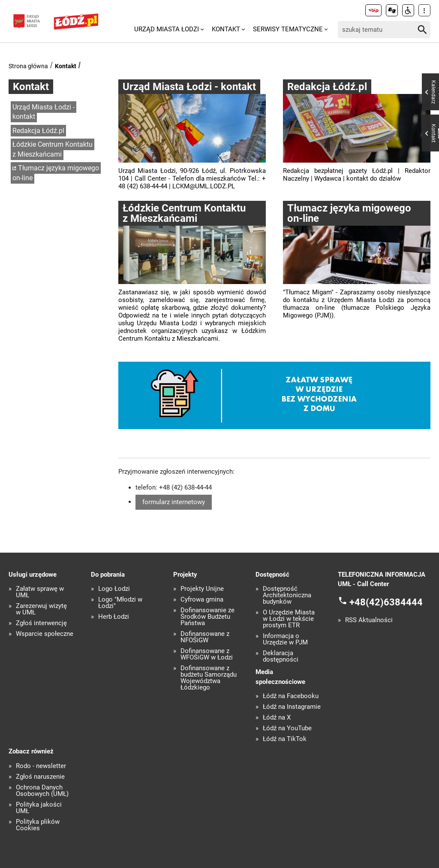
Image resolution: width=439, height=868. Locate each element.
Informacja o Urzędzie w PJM (285, 639)
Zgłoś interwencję (41, 623)
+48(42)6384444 (386, 602)
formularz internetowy (174, 502)
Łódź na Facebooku (291, 696)
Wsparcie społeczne (45, 634)
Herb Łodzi (114, 617)
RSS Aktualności (369, 620)
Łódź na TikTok (285, 739)
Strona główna (28, 66)
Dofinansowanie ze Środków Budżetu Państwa (207, 617)
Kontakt (66, 66)
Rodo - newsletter (41, 766)
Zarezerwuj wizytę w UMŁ (41, 609)
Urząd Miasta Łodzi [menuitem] (167, 29)
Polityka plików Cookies (38, 825)
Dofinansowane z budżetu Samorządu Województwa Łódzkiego (209, 678)
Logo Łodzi (114, 589)
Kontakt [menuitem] (226, 29)
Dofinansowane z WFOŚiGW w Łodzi (207, 654)
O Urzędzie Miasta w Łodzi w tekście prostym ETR (289, 619)
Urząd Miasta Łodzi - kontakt (44, 112)
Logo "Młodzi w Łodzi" (120, 603)
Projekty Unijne (202, 589)
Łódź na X (277, 718)
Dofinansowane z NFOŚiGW (205, 637)
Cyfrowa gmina (202, 600)
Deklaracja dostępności (281, 656)
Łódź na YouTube (287, 728)
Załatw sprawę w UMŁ (40, 592)
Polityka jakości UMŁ (39, 808)
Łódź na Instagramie (292, 707)
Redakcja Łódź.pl (38, 131)
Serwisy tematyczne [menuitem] (288, 29)
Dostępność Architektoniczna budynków (287, 595)
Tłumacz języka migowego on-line (56, 173)
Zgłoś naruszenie (40, 777)
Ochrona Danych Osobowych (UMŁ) (42, 791)
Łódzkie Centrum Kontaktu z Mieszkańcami (53, 149)
